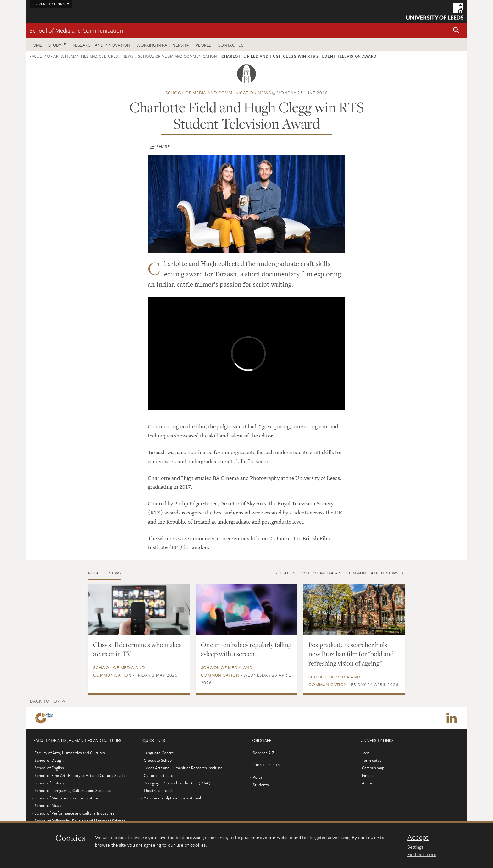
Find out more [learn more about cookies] (422, 854)
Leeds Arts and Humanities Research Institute (183, 768)
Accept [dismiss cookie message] (418, 837)
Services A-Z (263, 753)
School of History (49, 783)
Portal (258, 777)
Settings (415, 847)
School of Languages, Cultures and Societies (73, 790)
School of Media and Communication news (218, 93)
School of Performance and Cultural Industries (74, 813)
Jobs (366, 753)
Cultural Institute (158, 775)
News (128, 56)
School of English (49, 768)
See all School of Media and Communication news (337, 573)
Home (36, 45)
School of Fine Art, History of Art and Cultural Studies (81, 775)
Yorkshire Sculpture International (172, 798)
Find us (368, 775)
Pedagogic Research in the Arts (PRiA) (177, 783)
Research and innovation (101, 45)
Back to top (45, 701)
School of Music (48, 805)
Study (55, 45)
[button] (456, 31)
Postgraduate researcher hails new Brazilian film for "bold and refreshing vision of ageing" (351, 654)
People (203, 45)
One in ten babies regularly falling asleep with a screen (246, 649)
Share (163, 146)
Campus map (373, 768)
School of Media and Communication (76, 30)
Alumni (368, 783)
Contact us (230, 45)
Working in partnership (163, 45)
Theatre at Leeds (158, 790)
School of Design (49, 760)
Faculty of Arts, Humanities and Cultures (74, 56)
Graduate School (158, 760)
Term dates (371, 760)
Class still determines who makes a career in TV (137, 649)
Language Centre (159, 753)
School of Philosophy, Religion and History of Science (80, 821)
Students (261, 785)
